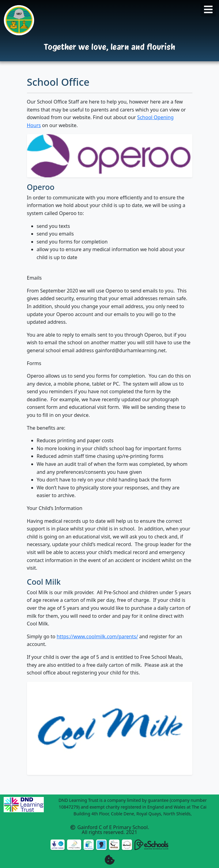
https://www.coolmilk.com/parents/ (97, 636)
